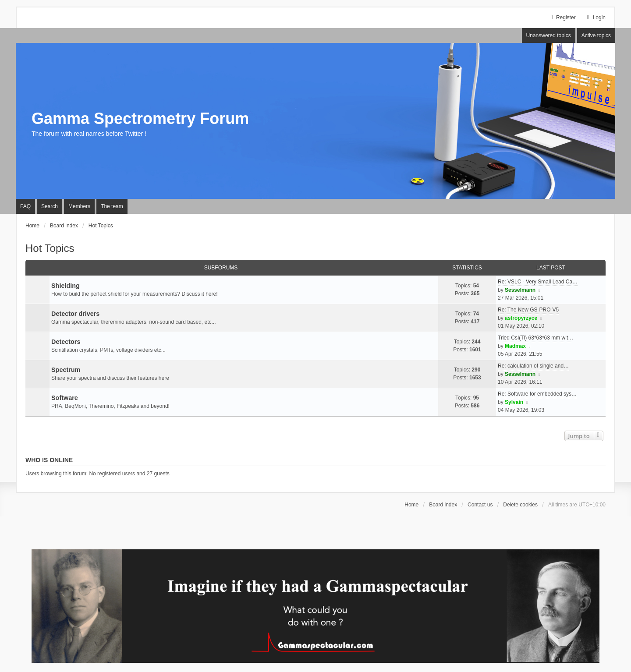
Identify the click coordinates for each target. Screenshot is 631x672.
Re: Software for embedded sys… (537, 394)
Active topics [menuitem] (596, 35)
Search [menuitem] (50, 206)
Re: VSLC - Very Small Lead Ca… (538, 282)
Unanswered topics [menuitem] (549, 35)
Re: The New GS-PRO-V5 (528, 310)
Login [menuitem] (595, 18)
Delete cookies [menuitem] (520, 505)
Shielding (66, 286)
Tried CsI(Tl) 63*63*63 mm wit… (535, 338)
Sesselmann (520, 290)
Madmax (515, 346)
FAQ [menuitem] (25, 206)
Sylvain (514, 402)
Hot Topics (50, 248)
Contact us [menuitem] (480, 505)
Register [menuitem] (562, 18)
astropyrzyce (521, 318)
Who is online (49, 460)
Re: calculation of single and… (533, 366)
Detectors (66, 342)
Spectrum (66, 370)
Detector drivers (75, 314)
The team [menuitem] (112, 206)
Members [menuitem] (79, 206)
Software (65, 398)
